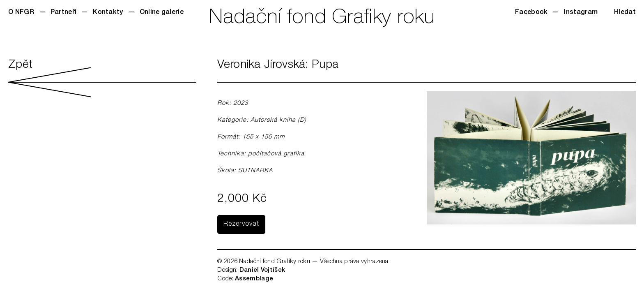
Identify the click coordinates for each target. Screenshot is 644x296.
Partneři (63, 13)
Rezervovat (241, 224)
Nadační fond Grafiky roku (322, 18)
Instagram (581, 13)
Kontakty (108, 13)
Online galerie (162, 13)
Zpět (102, 78)
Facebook (531, 13)
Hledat (625, 13)
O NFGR (21, 13)
